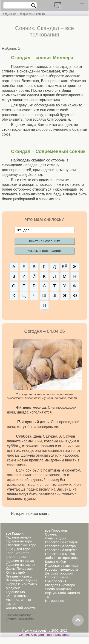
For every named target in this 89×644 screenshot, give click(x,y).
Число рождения (58, 589)
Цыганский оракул (20, 607)
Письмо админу (18, 615)
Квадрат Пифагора (60, 585)
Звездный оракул (19, 576)
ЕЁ (65, 267)
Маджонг (13, 588)
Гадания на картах (20, 565)
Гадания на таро (19, 541)
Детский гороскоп (59, 573)
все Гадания (16, 533)
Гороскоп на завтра (60, 546)
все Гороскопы (56, 530)
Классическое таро (21, 545)
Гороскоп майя (57, 577)
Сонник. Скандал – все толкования (44, 635)
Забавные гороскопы (62, 558)
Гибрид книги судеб (21, 584)
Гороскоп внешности (61, 569)
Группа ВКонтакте (20, 619)
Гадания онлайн (19, 537)
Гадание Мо (15, 592)
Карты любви (55, 562)
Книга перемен (18, 557)
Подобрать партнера (61, 565)
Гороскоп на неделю (61, 550)
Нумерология (55, 581)
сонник (40, 14)
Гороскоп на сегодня (61, 542)
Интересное (54, 601)
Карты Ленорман (19, 568)
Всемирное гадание (22, 580)
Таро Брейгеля (17, 553)
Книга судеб (15, 572)
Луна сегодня (55, 538)
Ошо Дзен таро (18, 549)
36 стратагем (16, 596)
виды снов (10, 14)
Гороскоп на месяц (60, 554)
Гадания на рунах (20, 561)
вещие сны (27, 14)
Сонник (51, 534)
